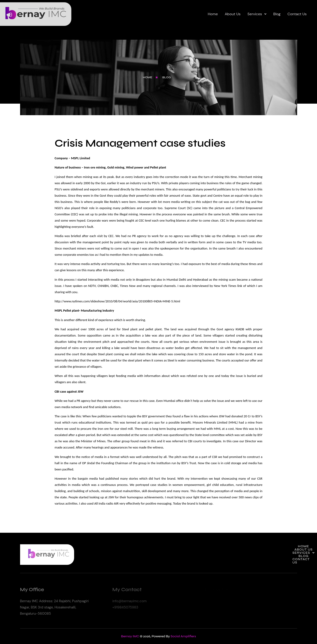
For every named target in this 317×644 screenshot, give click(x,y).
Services (257, 14)
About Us (232, 14)
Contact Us (297, 14)
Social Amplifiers (183, 636)
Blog (277, 14)
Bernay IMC (130, 636)
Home (213, 14)
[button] (257, 14)
